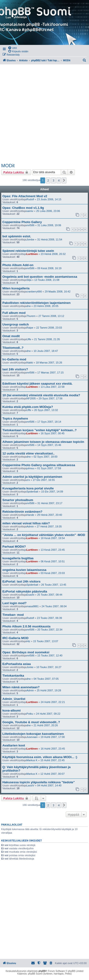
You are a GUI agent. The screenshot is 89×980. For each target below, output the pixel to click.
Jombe (30, 239)
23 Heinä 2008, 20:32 (53, 254)
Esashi (30, 595)
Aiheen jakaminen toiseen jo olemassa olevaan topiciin (43, 442)
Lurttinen (32, 254)
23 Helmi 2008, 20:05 (46, 306)
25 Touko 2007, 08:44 (50, 595)
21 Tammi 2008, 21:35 (47, 339)
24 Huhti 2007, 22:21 (53, 702)
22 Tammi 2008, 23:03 (49, 328)
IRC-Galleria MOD (15, 638)
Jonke (30, 667)
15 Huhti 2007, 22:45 (52, 760)
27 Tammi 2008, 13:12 (51, 316)
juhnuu (30, 468)
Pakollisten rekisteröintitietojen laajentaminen (36, 303)
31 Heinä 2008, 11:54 (50, 239)
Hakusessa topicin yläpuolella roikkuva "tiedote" (39, 782)
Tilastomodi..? (13, 348)
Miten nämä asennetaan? (21, 687)
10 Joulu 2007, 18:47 (46, 351)
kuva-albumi (12, 710)
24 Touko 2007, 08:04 (54, 606)
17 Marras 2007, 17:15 (50, 373)
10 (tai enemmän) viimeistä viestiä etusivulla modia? (41, 395)
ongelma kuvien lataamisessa (24, 570)
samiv (30, 211)
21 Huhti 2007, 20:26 (46, 725)
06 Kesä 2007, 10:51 (53, 561)
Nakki (30, 363)
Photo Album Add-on (18, 265)
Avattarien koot (14, 745)
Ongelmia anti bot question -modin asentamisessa (40, 277)
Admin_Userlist (14, 699)
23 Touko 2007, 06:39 (50, 618)
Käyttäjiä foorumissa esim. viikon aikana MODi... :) (40, 757)
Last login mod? (14, 603)
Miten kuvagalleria (16, 288)
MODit (8, 166)
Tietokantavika (13, 676)
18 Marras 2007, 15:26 (49, 363)
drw (28, 306)
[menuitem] (12, 48)
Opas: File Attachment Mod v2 (25, 196)
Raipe (30, 328)
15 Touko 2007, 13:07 (46, 641)
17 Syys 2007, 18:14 (49, 422)
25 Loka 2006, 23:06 (48, 211)
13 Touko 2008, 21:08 (47, 280)
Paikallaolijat (12, 825)
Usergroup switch (16, 324)
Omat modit (11, 336)
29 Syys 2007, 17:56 (51, 398)
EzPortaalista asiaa (17, 664)
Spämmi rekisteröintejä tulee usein (28, 251)
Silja (29, 280)
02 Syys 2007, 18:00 (45, 457)
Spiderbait (32, 492)
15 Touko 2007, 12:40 (50, 655)
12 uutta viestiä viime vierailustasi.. (28, 453)
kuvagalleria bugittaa (18, 558)
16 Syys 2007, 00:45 (52, 433)
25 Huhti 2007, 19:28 (49, 690)
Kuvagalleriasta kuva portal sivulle (28, 488)
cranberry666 (34, 292)
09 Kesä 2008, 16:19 (49, 268)
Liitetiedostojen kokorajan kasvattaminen (33, 734)
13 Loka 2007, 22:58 (52, 387)
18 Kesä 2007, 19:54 (53, 538)
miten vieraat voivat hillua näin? (26, 523)
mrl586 (30, 225)
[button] (64, 180)
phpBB (42, 971)
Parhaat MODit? (14, 547)
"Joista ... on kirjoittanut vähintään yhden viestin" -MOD (44, 535)
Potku (30, 714)
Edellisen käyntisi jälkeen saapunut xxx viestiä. (37, 384)
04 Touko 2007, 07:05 (46, 679)
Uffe (29, 339)
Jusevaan (32, 737)
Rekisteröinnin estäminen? (22, 512)
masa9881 (32, 606)
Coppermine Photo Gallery (22, 222)
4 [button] (59, 180)
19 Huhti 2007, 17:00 (53, 737)
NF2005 (31, 398)
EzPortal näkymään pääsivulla (25, 591)
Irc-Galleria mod (14, 359)
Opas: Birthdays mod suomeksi (26, 652)
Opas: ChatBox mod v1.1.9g (23, 208)
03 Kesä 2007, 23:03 (53, 573)
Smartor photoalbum (18, 500)
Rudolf (30, 199)
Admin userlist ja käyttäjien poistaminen (32, 477)
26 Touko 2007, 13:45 (54, 585)
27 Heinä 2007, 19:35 (49, 526)
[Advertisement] (44, 114)
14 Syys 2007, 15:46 (49, 445)
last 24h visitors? (15, 369)
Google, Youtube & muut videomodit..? (31, 722)
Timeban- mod (13, 615)
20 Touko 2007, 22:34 (50, 630)
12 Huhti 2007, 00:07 (52, 774)
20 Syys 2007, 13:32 (46, 410)
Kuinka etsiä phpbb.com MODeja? (28, 407)
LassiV (30, 785)
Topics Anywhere (15, 418)
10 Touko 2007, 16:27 (49, 667)
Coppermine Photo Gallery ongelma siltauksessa (39, 465)
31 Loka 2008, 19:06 (49, 225)
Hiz (28, 641)
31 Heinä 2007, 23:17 (50, 503)
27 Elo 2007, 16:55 (44, 480)
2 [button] (48, 180)
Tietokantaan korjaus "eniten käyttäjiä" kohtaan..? (40, 430)
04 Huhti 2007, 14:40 (49, 785)
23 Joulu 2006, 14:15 (49, 199)
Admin (30, 526)
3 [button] (53, 180)
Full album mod (14, 313)
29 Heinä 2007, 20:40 (49, 515)
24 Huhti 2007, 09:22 (48, 714)
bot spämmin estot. (17, 236)
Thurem (31, 316)
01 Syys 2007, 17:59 (49, 468)
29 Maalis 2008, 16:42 (58, 292)
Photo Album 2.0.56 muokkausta (26, 626)
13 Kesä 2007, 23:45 (53, 550)
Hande (30, 515)
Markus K (32, 760)
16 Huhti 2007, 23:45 (53, 749)
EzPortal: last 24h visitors (21, 581)
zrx (28, 480)
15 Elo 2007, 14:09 (52, 492)
